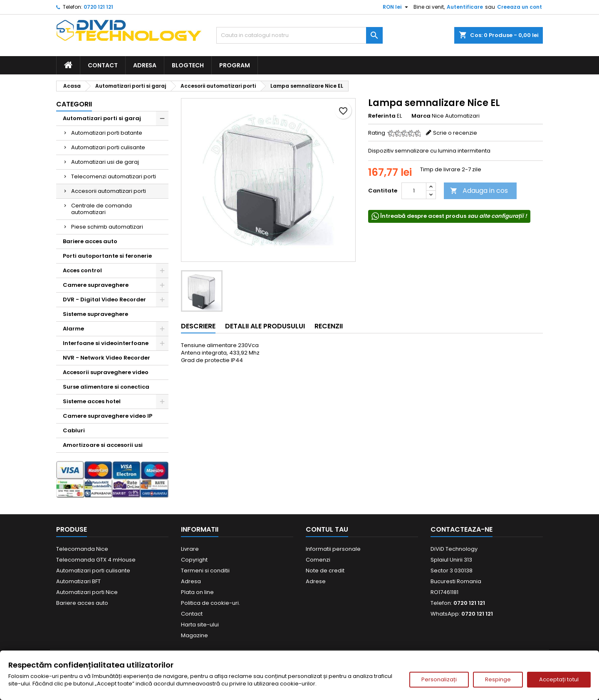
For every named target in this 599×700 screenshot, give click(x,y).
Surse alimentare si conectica (106, 387)
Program (235, 65)
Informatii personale (333, 549)
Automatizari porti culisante (108, 147)
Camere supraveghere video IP (108, 416)
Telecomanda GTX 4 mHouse (96, 560)
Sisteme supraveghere (95, 314)
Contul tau (327, 529)
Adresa (145, 65)
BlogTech (188, 65)
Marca (421, 116)
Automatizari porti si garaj (102, 118)
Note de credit (325, 571)
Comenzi (318, 560)
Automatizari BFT (78, 581)
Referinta (382, 116)
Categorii (74, 104)
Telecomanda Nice (82, 549)
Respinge (498, 679)
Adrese (316, 581)
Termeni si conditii (205, 571)
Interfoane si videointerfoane (106, 343)
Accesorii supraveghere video (106, 372)
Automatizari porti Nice (87, 592)
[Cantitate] (414, 191)
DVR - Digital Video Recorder (104, 299)
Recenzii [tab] (329, 326)
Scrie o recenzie (455, 133)
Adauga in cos (479, 191)
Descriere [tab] (198, 326)
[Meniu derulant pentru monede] (396, 7)
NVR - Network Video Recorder (106, 358)
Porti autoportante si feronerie (107, 256)
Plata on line (197, 592)
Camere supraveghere (96, 285)
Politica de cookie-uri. (210, 603)
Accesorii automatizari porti (109, 191)
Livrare (190, 549)
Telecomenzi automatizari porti (114, 176)
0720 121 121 (98, 7)
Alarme (73, 329)
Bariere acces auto (90, 241)
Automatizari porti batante (107, 133)
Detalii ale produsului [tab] (265, 326)
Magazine (194, 635)
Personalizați (439, 679)
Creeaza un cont (520, 7)
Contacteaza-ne (462, 529)
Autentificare (465, 7)
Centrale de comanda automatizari (101, 209)
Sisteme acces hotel (92, 401)
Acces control (82, 270)
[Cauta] (299, 35)
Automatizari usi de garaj (105, 162)
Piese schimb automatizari (107, 227)
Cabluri (74, 430)
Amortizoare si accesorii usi (103, 445)
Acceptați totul (559, 679)
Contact (103, 65)
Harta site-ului (200, 625)
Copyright (194, 560)
